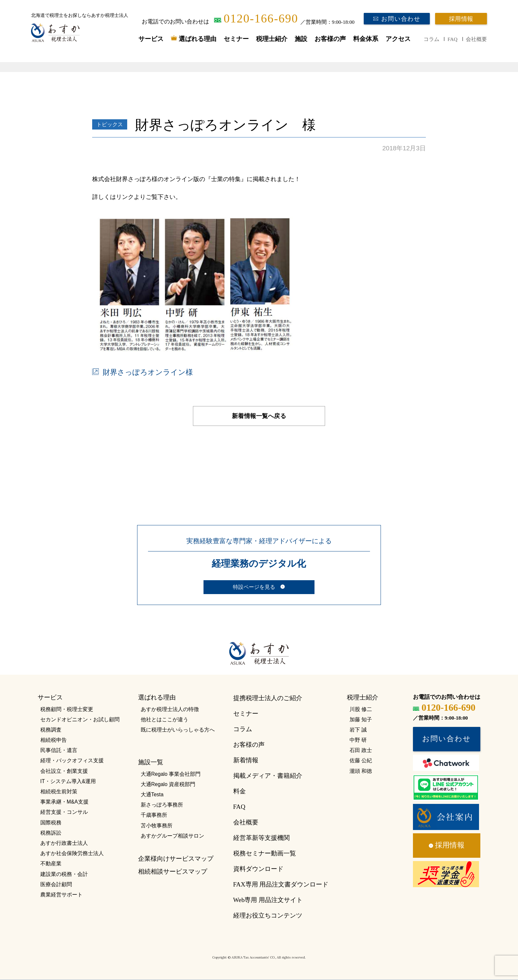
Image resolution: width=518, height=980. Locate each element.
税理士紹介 (272, 39)
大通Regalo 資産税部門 (168, 784)
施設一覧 (151, 762)
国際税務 (51, 823)
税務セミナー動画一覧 (265, 853)
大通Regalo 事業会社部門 (171, 774)
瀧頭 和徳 (361, 771)
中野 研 (358, 740)
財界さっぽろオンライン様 (148, 372)
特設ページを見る (254, 587)
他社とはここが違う (165, 719)
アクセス (398, 39)
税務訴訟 (51, 833)
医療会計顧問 (56, 884)
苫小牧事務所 (157, 826)
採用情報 (461, 19)
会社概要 (476, 39)
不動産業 (51, 864)
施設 (301, 39)
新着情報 (246, 760)
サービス (151, 39)
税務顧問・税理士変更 (67, 709)
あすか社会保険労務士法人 (72, 853)
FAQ (453, 39)
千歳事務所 (154, 815)
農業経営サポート (61, 895)
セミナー (236, 39)
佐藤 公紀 (361, 760)
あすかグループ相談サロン (172, 836)
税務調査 (51, 730)
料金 (240, 791)
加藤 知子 (361, 719)
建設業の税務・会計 (64, 874)
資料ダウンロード (258, 869)
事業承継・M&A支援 (64, 802)
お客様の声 (330, 39)
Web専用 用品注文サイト (268, 900)
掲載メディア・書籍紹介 (268, 776)
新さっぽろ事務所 (162, 805)
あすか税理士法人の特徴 (170, 709)
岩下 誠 (358, 730)
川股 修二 (361, 709)
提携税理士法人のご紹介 (268, 698)
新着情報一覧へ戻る (259, 416)
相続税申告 (54, 740)
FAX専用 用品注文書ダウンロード (281, 884)
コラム (431, 39)
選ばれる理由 (198, 39)
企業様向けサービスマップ (176, 859)
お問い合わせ (401, 19)
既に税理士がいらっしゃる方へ (178, 730)
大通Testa (152, 794)
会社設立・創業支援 (64, 771)
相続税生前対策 (59, 792)
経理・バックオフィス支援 (72, 760)
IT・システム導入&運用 (68, 781)
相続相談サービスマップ (173, 871)
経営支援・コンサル (64, 812)
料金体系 (366, 39)
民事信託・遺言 (59, 750)
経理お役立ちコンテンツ (268, 915)
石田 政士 (361, 750)
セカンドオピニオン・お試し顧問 (80, 719)
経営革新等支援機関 (261, 838)
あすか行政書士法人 (64, 843)
